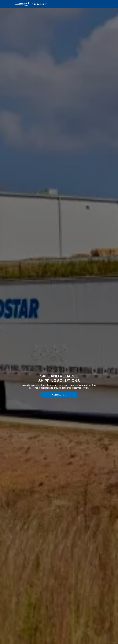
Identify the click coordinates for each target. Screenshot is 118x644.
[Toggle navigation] (101, 4)
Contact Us (59, 395)
